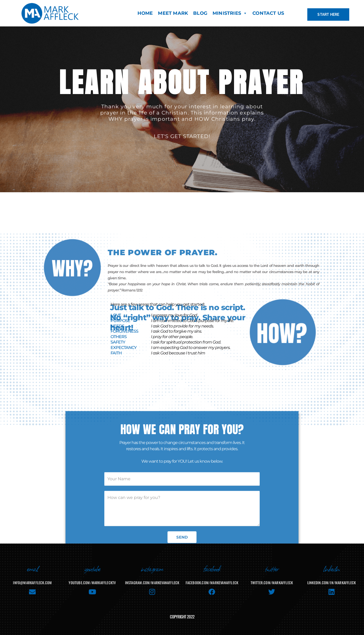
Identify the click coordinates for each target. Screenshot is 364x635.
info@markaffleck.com (32, 583)
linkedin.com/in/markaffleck (332, 583)
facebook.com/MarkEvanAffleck (212, 583)
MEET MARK (173, 13)
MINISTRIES (230, 13)
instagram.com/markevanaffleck (152, 583)
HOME (145, 13)
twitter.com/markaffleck (272, 583)
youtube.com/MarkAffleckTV (92, 583)
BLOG (200, 13)
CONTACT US (268, 13)
